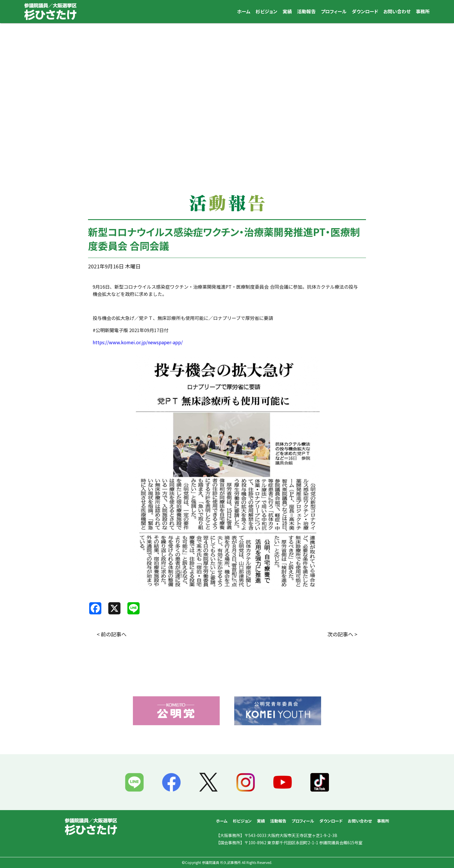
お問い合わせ (397, 11)
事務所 (423, 11)
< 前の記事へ (112, 634)
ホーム (244, 11)
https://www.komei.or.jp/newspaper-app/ (138, 342)
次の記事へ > (342, 634)
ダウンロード (365, 11)
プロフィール (334, 11)
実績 (287, 11)
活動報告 (306, 11)
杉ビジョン (267, 11)
